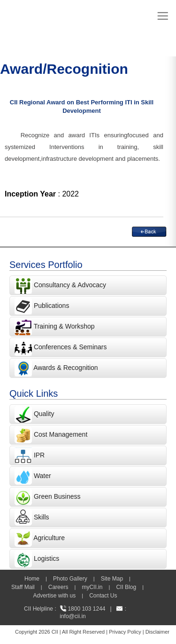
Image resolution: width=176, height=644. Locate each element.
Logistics (46, 558)
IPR (39, 455)
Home (32, 579)
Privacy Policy (125, 632)
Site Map (112, 579)
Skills (42, 517)
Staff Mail (23, 587)
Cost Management (61, 434)
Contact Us (103, 596)
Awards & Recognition (65, 368)
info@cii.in (73, 616)
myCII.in (92, 587)
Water (42, 476)
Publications (52, 306)
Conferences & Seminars (70, 347)
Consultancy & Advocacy (69, 285)
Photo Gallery (70, 579)
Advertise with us (54, 596)
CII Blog (126, 587)
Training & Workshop (63, 326)
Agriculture (49, 538)
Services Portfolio (46, 265)
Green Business (57, 496)
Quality (44, 414)
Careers (58, 587)
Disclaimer (157, 632)
